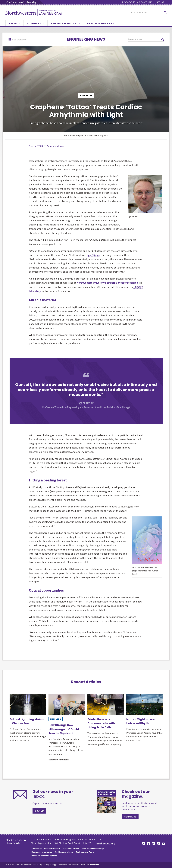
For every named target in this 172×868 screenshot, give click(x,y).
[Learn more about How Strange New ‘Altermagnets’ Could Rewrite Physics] (67, 705)
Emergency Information (42, 852)
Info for (161, 2)
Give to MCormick (71, 849)
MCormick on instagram (158, 844)
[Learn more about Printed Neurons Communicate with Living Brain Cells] (106, 705)
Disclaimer (94, 865)
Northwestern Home (64, 852)
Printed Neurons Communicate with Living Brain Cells (101, 723)
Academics (35, 23)
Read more (130, 817)
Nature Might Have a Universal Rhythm (141, 721)
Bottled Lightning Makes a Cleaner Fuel (27, 721)
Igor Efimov (93, 255)
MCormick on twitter (143, 844)
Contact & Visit (144, 2)
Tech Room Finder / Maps (93, 849)
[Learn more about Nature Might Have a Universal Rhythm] (144, 705)
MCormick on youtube (164, 844)
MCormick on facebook (148, 844)
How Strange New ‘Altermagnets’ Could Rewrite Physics (64, 729)
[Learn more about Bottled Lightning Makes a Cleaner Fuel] (28, 705)
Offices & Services (101, 23)
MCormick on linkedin (153, 844)
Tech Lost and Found (85, 852)
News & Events (129, 2)
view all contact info (105, 843)
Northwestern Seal (18, 846)
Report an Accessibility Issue (44, 856)
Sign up (39, 811)
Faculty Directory (52, 849)
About (15, 23)
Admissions (36, 849)
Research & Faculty (66, 23)
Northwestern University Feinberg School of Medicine (107, 283)
